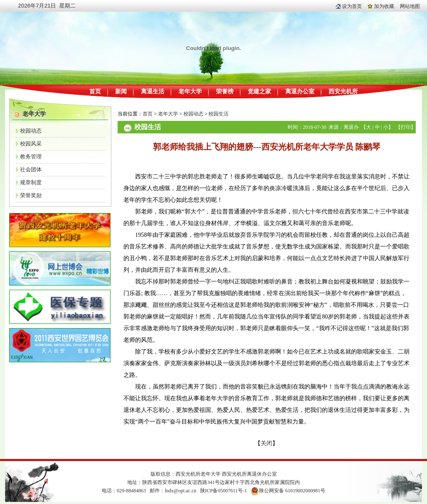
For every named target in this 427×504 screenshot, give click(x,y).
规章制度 (31, 182)
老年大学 (190, 92)
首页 (95, 92)
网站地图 (410, 6)
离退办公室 (300, 92)
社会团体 (31, 169)
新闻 (121, 92)
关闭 (266, 443)
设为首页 (349, 6)
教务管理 (31, 157)
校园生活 (219, 114)
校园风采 (31, 144)
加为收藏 (381, 6)
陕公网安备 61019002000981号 (292, 491)
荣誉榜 (225, 92)
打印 (406, 127)
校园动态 (31, 131)
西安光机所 (343, 92)
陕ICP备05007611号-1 (224, 491)
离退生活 (153, 92)
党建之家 (259, 92)
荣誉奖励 (31, 195)
